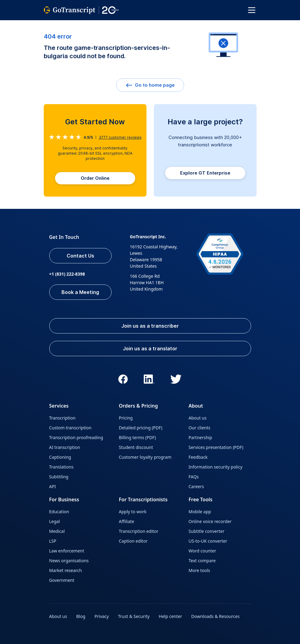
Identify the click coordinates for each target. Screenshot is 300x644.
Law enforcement (67, 551)
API (53, 486)
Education (59, 512)
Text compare (202, 561)
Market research (66, 570)
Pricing (126, 418)
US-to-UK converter (208, 541)
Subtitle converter (207, 531)
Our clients (200, 428)
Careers (196, 486)
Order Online (95, 178)
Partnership (200, 437)
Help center (170, 616)
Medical (57, 531)
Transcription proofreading (76, 437)
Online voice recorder (210, 521)
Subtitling (59, 477)
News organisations (69, 561)
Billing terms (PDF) (137, 437)
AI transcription (65, 447)
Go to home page (150, 85)
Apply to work (133, 512)
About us (198, 418)
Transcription (62, 418)
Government (62, 580)
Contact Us (80, 256)
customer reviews (120, 137)
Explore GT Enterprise (205, 173)
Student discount (136, 447)
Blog (81, 616)
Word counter (202, 551)
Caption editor (133, 541)
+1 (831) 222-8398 (67, 274)
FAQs (194, 477)
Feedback (198, 457)
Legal (55, 521)
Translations (61, 467)
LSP (53, 541)
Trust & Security (134, 616)
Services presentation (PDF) (216, 447)
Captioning (60, 457)
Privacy (102, 616)
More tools (200, 570)
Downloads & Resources (215, 616)
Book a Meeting (80, 292)
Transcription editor (139, 531)
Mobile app (200, 512)
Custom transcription (70, 428)
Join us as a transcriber (150, 326)
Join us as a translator (150, 348)
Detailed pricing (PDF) (141, 428)
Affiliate (127, 521)
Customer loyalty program (145, 457)
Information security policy (216, 467)
